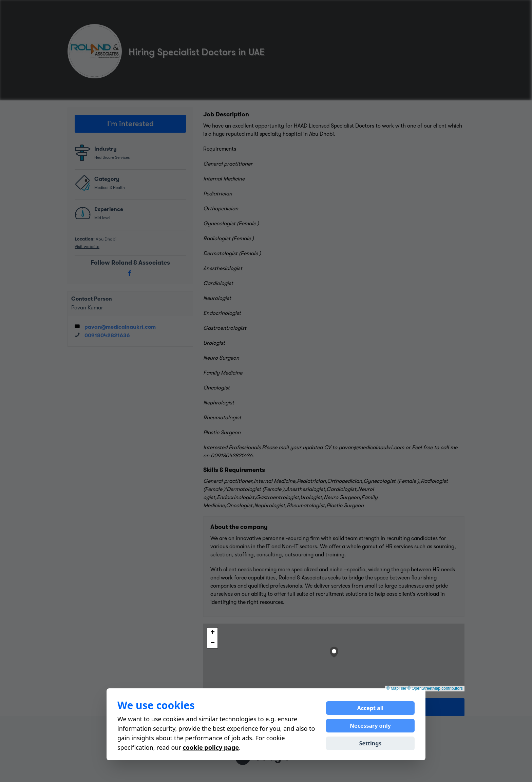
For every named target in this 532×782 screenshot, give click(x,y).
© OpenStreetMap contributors (435, 688)
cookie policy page (211, 747)
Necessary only (370, 726)
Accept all (370, 708)
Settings (370, 743)
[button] (334, 651)
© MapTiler (396, 688)
